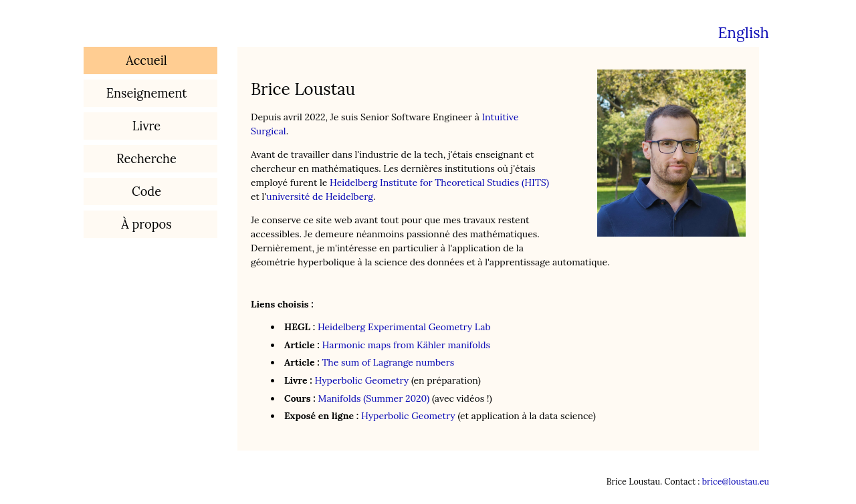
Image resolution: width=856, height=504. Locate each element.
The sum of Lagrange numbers (388, 362)
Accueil (146, 60)
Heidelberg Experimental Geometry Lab (404, 327)
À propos (146, 224)
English (743, 32)
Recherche (146, 159)
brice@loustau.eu (736, 481)
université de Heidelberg (320, 197)
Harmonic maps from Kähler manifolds (406, 345)
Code (146, 192)
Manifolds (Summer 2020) (374, 398)
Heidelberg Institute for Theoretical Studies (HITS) (439, 182)
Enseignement (147, 93)
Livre (146, 126)
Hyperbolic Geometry (361, 380)
